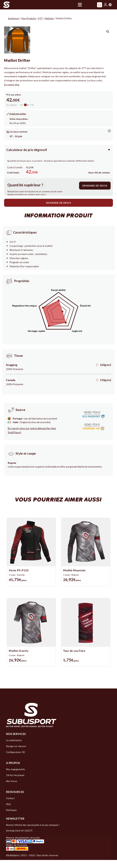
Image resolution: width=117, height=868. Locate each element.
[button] (108, 32)
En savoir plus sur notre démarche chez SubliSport (32, 430)
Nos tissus (12, 781)
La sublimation (14, 740)
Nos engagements (16, 769)
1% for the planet (15, 775)
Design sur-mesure (16, 746)
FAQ (8, 804)
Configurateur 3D (15, 752)
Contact (10, 798)
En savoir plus (12, 84)
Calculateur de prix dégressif (27, 150)
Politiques (12, 810)
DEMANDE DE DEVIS (95, 186)
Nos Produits (29, 18)
